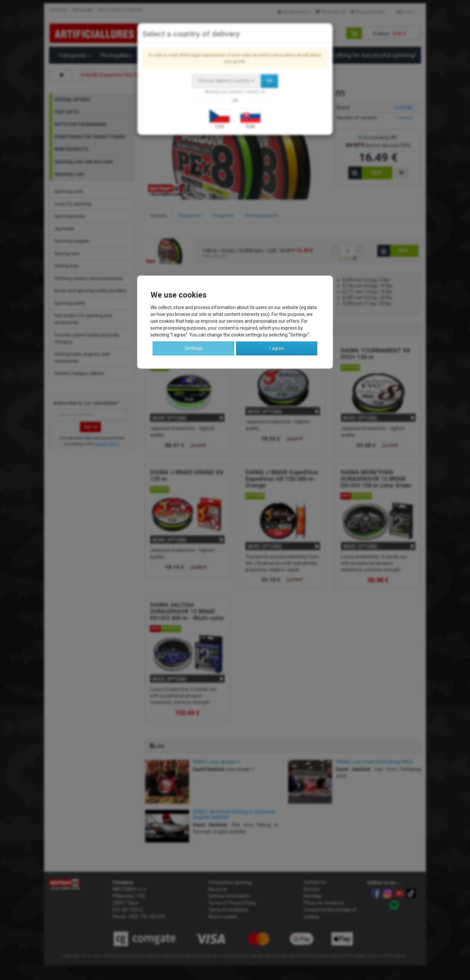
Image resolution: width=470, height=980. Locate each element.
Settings (194, 348)
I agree (277, 348)
